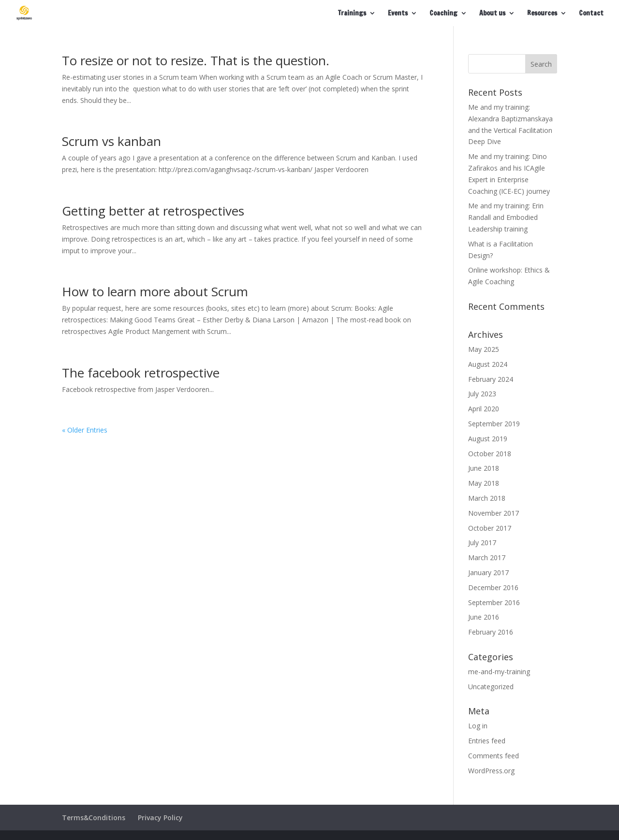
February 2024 (491, 379)
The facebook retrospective (141, 373)
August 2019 (488, 439)
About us (492, 14)
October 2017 (490, 528)
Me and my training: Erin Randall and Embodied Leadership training (506, 217)
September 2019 (494, 424)
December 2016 (493, 587)
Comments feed (494, 756)
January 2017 (488, 572)
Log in (478, 726)
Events (398, 14)
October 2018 (490, 454)
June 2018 (484, 468)
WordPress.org (491, 771)
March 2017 (487, 558)
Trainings (352, 14)
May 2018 (484, 483)
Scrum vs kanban (111, 141)
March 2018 (487, 498)
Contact (591, 14)
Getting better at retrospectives (153, 211)
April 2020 (484, 409)
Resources (542, 14)
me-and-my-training (499, 672)
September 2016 (494, 602)
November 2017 (494, 513)
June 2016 (484, 617)
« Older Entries (85, 430)
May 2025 (484, 349)
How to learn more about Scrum (155, 291)
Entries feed (487, 741)
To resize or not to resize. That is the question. (196, 60)
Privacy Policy (160, 818)
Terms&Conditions (94, 818)
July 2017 (482, 543)
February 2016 (491, 632)
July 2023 (482, 394)
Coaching (443, 14)
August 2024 (488, 364)
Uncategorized (491, 687)
